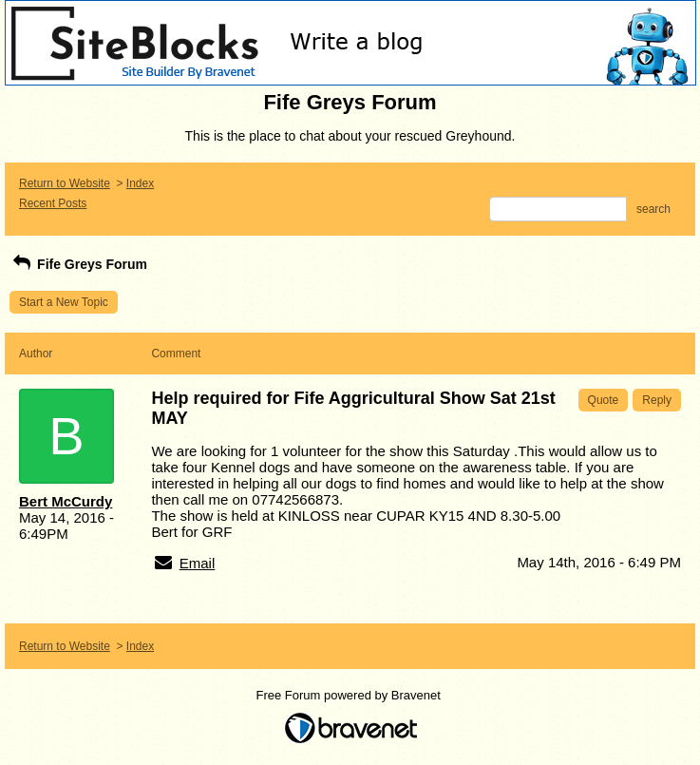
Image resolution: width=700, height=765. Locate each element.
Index (140, 183)
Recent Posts (53, 203)
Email (198, 563)
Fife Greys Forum (78, 264)
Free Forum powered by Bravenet (350, 695)
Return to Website (65, 183)
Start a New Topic (64, 302)
